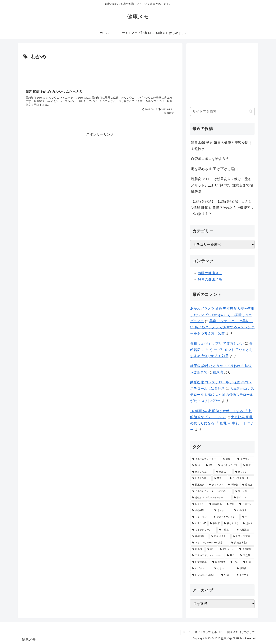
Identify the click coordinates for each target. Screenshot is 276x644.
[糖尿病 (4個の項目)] (223, 472)
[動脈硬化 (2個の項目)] (216, 504)
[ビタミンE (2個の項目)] (199, 524)
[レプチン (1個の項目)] (201, 569)
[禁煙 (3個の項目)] (220, 478)
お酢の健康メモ (210, 273)
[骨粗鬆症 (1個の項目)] (246, 549)
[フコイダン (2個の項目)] (201, 517)
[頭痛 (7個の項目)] (228, 459)
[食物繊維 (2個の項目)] (201, 511)
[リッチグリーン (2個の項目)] (204, 530)
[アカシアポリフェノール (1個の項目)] (207, 556)
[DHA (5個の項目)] (197, 465)
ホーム (187, 632)
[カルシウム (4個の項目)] (202, 472)
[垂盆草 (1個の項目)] (246, 556)
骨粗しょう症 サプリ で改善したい (217, 343)
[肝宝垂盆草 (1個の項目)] (200, 562)
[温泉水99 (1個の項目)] (219, 562)
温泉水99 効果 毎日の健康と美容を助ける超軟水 (221, 146)
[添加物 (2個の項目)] (233, 485)
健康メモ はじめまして (241, 632)
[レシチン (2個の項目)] (199, 504)
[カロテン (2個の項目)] (246, 504)
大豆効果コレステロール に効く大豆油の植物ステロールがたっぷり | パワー (222, 395)
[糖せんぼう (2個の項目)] (231, 524)
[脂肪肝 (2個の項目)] (215, 524)
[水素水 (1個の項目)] (198, 549)
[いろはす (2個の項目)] (243, 511)
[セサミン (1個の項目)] (223, 569)
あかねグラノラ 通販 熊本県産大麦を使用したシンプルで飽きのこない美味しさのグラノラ (222, 315)
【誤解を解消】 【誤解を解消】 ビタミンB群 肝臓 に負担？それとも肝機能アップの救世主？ (222, 208)
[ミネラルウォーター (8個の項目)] (205, 459)
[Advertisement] (100, 72)
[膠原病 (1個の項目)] (245, 569)
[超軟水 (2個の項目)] (248, 524)
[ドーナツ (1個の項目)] (245, 575)
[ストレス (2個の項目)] (244, 491)
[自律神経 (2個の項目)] (200, 536)
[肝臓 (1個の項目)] (248, 562)
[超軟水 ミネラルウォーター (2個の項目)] (211, 498)
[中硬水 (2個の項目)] (226, 530)
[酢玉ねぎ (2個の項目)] (198, 485)
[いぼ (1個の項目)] (227, 575)
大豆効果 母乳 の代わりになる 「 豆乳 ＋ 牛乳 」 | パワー (222, 423)
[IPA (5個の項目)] (210, 465)
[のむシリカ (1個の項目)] (228, 549)
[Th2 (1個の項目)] (232, 556)
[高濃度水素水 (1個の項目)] (242, 543)
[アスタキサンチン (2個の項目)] (226, 517)
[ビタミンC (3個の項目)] (201, 478)
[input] (222, 112)
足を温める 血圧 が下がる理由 (214, 169)
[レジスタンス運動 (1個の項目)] (205, 575)
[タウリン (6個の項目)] (245, 459)
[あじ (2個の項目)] (247, 517)
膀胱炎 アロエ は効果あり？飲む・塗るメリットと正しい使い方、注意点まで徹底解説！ (222, 185)
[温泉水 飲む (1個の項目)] (220, 536)
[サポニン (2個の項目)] (243, 498)
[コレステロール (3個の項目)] (241, 478)
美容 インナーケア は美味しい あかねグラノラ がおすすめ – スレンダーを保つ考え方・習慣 (222, 327)
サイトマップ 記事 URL (209, 632)
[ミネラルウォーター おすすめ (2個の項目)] (212, 491)
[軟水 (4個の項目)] (248, 465)
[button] (251, 111)
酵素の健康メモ (210, 279)
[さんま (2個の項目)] (222, 511)
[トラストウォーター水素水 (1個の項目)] (210, 543)
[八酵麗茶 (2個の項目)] (245, 530)
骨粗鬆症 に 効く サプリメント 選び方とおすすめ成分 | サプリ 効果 (221, 350)
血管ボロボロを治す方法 (210, 159)
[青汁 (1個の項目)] (211, 549)
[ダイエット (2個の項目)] (216, 485)
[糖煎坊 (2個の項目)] (247, 485)
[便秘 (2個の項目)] (231, 504)
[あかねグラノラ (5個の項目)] (229, 465)
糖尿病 (218, 372)
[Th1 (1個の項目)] (235, 562)
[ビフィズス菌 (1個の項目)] (243, 536)
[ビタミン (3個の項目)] (244, 472)
